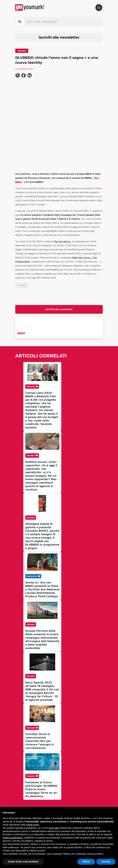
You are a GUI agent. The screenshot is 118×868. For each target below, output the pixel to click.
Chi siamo (58, 783)
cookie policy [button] (33, 825)
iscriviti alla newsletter (59, 37)
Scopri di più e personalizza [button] (23, 862)
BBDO (21, 289)
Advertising (58, 800)
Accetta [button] (106, 862)
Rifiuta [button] (86, 862)
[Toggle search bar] (20, 22)
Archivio (58, 795)
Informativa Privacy (58, 806)
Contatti (58, 789)
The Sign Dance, (62, 198)
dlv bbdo (22, 242)
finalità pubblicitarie (12, 838)
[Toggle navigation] (99, 8)
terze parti (54, 828)
